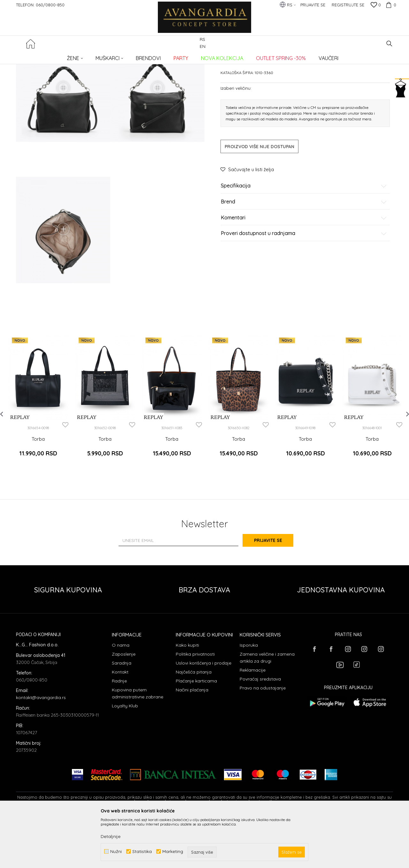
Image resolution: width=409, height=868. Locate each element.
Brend (304, 250)
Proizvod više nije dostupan (259, 195)
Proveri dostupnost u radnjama (304, 282)
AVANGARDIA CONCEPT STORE (43, 56)
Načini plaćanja (192, 741)
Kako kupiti (187, 696)
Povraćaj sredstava (260, 730)
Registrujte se (348, 5)
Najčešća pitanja (194, 723)
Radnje (119, 732)
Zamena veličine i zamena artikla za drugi (267, 708)
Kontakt (120, 723)
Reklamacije (253, 721)
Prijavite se (275, 591)
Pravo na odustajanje (263, 739)
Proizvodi (83, 56)
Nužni (116, 852)
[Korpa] (390, 5)
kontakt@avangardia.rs (41, 748)
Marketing (173, 852)
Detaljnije (111, 836)
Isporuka (249, 696)
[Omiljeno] (376, 5)
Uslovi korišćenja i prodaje (204, 714)
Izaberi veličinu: (236, 137)
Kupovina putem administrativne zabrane (138, 744)
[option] (38, 457)
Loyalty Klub (125, 757)
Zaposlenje (124, 705)
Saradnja (122, 714)
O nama (121, 696)
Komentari (304, 266)
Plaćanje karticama (196, 732)
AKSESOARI (106, 56)
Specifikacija (304, 234)
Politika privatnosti (195, 705)
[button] (389, 44)
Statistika (142, 852)
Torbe (127, 56)
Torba (38, 496)
